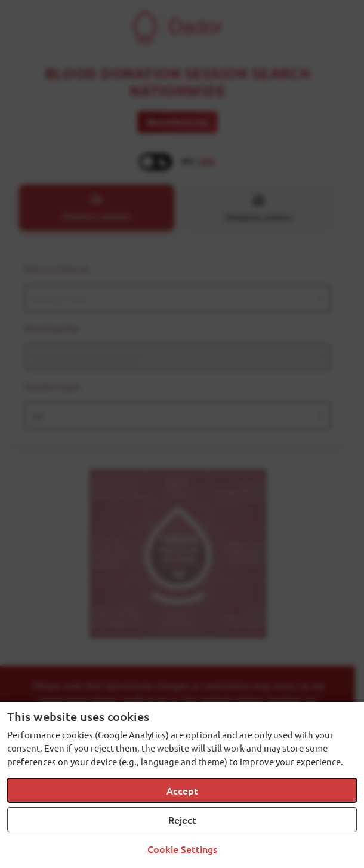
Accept (182, 790)
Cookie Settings (182, 849)
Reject (182, 820)
